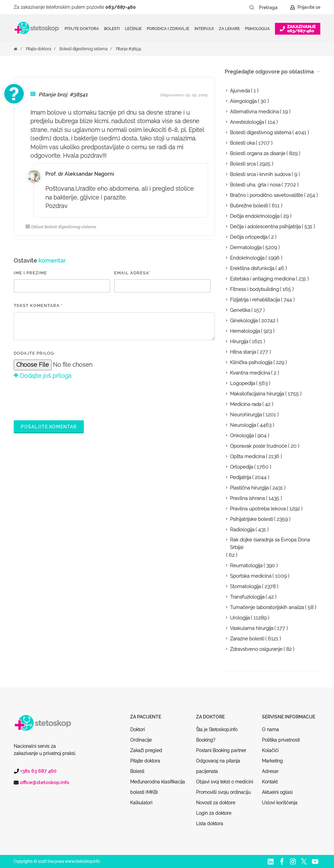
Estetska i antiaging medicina (262, 279)
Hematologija (245, 331)
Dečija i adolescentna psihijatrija (265, 227)
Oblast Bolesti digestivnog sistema (61, 227)
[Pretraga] (273, 8)
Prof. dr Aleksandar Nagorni (80, 174)
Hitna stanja (243, 352)
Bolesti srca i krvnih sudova (260, 174)
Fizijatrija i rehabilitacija (255, 300)
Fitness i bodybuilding (254, 289)
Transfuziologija (247, 597)
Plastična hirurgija (249, 488)
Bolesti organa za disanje (258, 153)
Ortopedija (242, 467)
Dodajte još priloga (43, 376)
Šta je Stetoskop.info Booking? (217, 735)
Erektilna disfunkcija (252, 268)
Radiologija (242, 530)
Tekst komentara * (38, 305)
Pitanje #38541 (129, 49)
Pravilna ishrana (247, 498)
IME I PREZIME (30, 273)
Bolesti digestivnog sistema (83, 49)
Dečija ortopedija (249, 237)
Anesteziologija (247, 122)
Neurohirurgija (246, 415)
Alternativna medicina (254, 112)
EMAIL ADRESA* (132, 273)
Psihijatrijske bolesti (251, 519)
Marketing (272, 761)
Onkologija (242, 436)
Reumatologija (246, 566)
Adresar (270, 771)
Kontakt (270, 782)
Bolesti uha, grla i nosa (255, 185)
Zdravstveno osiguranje (256, 649)
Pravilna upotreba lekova (258, 509)
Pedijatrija (241, 477)
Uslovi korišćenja (280, 803)
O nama (270, 730)
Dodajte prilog (34, 353)
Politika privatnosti (281, 740)
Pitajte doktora (82, 29)
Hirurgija (239, 342)
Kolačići (270, 750)
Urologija (240, 618)
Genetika (240, 310)
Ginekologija (244, 321)
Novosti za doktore (216, 803)
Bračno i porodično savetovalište (266, 195)
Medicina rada (246, 404)
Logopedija (243, 383)
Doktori (137, 730)
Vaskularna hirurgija (252, 628)
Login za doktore (214, 813)
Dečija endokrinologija (255, 216)
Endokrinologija (247, 258)
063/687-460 (121, 7)
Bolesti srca (243, 164)
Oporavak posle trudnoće (258, 446)
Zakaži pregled (146, 750)
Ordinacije (141, 740)
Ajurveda (240, 91)
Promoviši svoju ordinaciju (223, 792)
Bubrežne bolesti (249, 206)
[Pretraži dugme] (252, 8)
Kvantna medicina (250, 373)
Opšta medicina (247, 457)
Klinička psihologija (251, 362)
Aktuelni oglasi (277, 792)
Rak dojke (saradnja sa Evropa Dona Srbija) (270, 544)
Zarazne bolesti (247, 639)
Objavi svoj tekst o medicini (225, 782)
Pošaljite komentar (49, 427)
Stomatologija (245, 587)
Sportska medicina (251, 576)
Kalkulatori (141, 803)
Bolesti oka (242, 143)
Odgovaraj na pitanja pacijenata (218, 766)
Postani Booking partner (221, 750)
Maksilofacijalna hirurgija (257, 394)
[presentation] (63, 399)
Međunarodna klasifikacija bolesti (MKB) (158, 787)
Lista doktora (210, 824)
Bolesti (137, 771)
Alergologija (243, 101)
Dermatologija (246, 248)
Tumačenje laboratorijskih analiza (267, 607)
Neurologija (243, 425)
